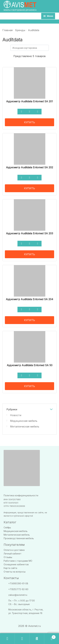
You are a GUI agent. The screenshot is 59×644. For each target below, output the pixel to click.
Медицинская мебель (24, 421)
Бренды (20, 30)
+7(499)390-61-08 (18, 583)
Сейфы (7, 527)
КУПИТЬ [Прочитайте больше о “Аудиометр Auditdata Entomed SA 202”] (29, 188)
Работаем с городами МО (18, 561)
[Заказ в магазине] (30, 48)
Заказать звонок (7, 639)
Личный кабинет (13, 554)
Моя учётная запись (22, 639)
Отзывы (8, 557)
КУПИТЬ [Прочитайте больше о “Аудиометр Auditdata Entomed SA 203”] (29, 254)
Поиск (37, 639)
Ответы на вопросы (15, 572)
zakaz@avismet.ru (18, 595)
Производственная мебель (19, 538)
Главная (7, 30)
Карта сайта (10, 568)
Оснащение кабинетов (16, 564)
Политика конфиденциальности (21, 495)
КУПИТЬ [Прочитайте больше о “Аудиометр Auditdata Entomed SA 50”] (29, 386)
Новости (16, 415)
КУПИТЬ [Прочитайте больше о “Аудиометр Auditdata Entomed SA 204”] (29, 320)
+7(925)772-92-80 (18, 589)
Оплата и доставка (14, 550)
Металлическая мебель (25, 427)
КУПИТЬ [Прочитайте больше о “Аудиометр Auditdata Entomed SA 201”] (29, 122)
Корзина (50, 636)
